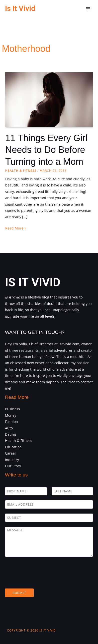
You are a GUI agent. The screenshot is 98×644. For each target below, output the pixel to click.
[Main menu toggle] (88, 9)
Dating (10, 434)
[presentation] (43, 580)
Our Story (13, 466)
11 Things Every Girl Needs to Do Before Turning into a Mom (46, 150)
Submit (19, 593)
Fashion (11, 422)
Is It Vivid (20, 9)
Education (13, 447)
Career (11, 453)
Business (12, 409)
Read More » (16, 228)
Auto (9, 428)
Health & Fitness (21, 171)
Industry (12, 460)
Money (11, 415)
